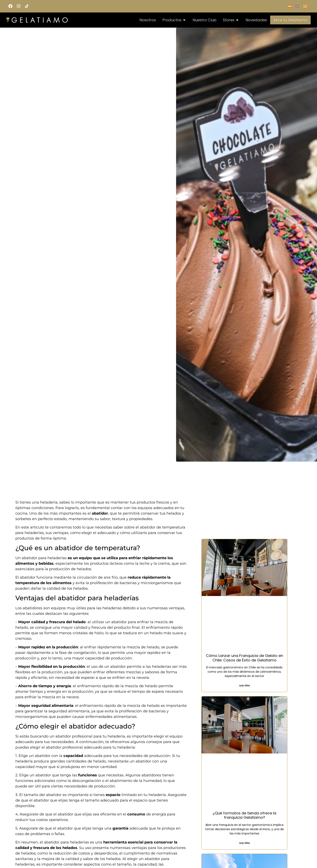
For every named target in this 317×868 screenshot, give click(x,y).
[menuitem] (290, 6)
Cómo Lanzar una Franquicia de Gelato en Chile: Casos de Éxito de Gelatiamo (244, 658)
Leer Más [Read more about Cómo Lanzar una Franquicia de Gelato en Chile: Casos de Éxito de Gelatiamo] (244, 685)
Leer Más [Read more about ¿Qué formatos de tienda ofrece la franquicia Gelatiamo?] (244, 843)
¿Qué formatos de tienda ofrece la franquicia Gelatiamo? (244, 815)
